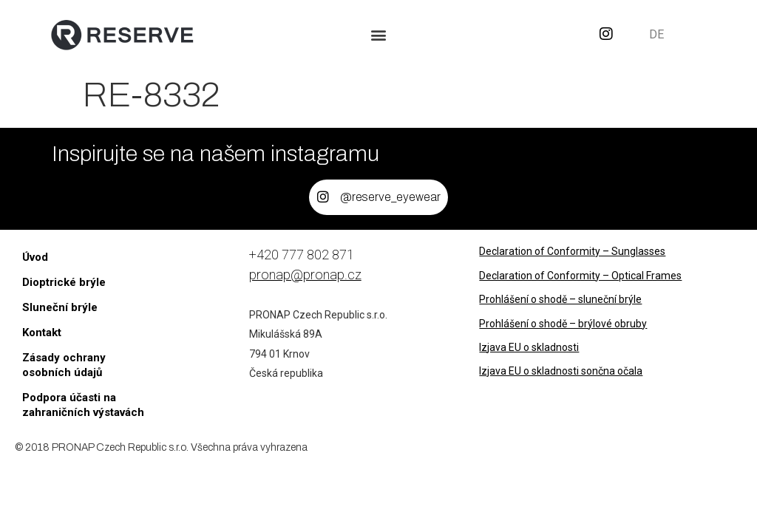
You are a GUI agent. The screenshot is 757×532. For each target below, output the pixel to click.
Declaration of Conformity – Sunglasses (572, 251)
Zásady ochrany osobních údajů (64, 365)
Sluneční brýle (60, 307)
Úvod (35, 257)
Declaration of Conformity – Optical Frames (580, 276)
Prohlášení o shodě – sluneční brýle (560, 299)
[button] (379, 34)
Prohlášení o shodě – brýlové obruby (563, 324)
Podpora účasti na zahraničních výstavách (83, 405)
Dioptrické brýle (64, 282)
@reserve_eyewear (391, 197)
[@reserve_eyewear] (323, 197)
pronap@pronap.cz (305, 274)
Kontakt (42, 332)
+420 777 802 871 (302, 255)
